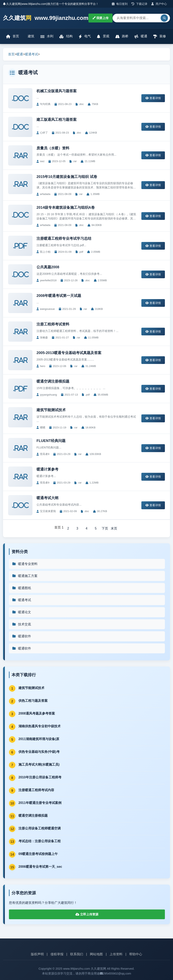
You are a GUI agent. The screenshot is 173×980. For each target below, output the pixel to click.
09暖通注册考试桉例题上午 (38, 854)
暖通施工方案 (25, 576)
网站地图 (96, 954)
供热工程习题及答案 (33, 701)
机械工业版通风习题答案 (57, 91)
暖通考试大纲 (47, 498)
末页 (114, 528)
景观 (103, 36)
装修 (160, 36)
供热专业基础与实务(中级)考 (39, 752)
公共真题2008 (48, 267)
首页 (13, 36)
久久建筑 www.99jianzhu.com (46, 18)
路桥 (122, 36)
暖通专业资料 (25, 564)
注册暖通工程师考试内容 (36, 790)
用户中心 (159, 4)
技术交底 (21, 624)
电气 (85, 36)
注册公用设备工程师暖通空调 (40, 829)
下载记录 (139, 4)
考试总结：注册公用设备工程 (40, 841)
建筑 (30, 36)
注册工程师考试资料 (53, 324)
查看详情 (153, 98)
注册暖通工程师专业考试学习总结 (64, 239)
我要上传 (100, 18)
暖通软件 (21, 636)
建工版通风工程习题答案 (57, 120)
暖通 (141, 36)
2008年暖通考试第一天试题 (59, 296)
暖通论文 (21, 612)
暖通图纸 (21, 588)
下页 (105, 528)
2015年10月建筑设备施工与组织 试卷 (67, 177)
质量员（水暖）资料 (53, 148)
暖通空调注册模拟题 (53, 381)
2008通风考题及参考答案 (37, 714)
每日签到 (120, 4)
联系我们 (77, 954)
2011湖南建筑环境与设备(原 (39, 739)
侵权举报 (57, 954)
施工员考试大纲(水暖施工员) (39, 765)
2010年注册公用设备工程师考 (40, 777)
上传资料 (116, 954)
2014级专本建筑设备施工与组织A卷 (66, 208)
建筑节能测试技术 (51, 410)
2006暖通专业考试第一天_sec (40, 867)
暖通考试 (31, 54)
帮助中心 (136, 954)
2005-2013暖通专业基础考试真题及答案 (69, 353)
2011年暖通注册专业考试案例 (40, 803)
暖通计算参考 (47, 469)
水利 (47, 36)
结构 (66, 36)
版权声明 (37, 954)
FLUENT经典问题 (51, 441)
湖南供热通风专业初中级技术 (40, 726)
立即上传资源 (87, 914)
